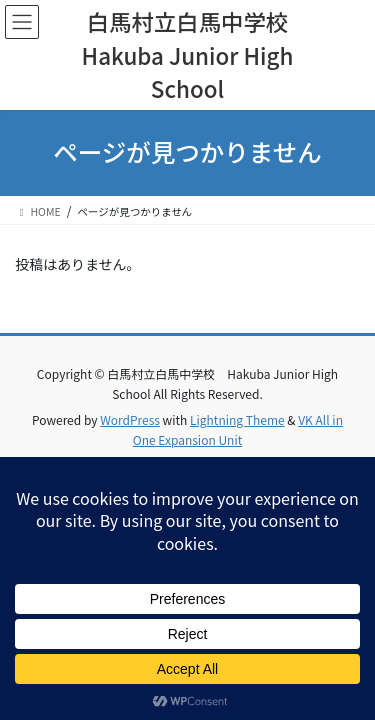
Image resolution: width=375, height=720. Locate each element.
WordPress (130, 419)
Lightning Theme (237, 419)
